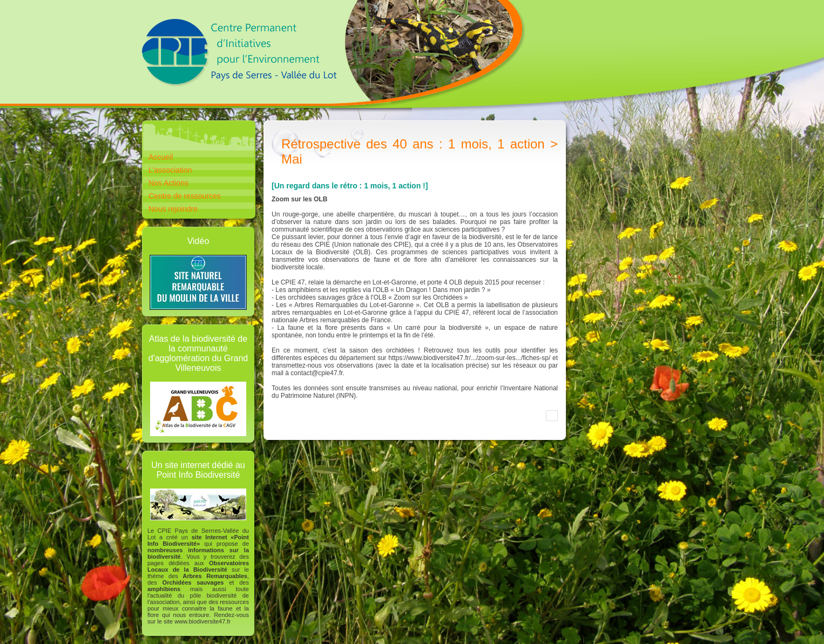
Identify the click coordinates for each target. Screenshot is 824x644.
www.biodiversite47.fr (202, 621)
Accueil (161, 157)
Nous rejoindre (173, 209)
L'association (170, 170)
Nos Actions (168, 183)
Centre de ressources (185, 196)
